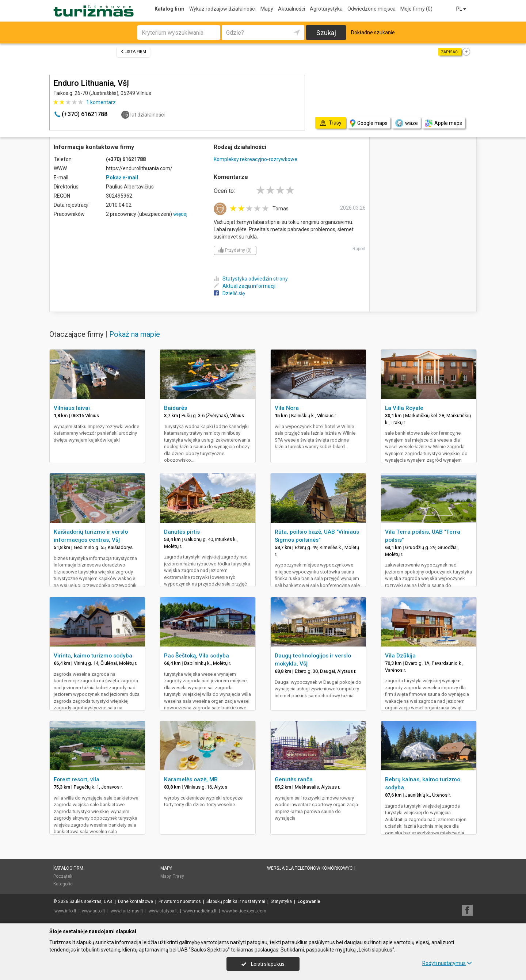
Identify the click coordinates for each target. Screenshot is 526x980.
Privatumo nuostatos (180, 901)
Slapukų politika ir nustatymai (236, 901)
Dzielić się (229, 293)
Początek (63, 876)
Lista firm (133, 52)
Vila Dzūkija (400, 656)
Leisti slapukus (263, 964)
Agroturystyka (326, 9)
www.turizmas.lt (127, 911)
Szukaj (326, 33)
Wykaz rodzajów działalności (222, 9)
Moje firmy (416, 9)
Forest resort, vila (77, 779)
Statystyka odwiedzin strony (251, 279)
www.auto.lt (94, 911)
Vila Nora (287, 408)
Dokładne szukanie (373, 33)
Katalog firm (169, 9)
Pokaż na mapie (135, 334)
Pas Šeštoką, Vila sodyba (197, 656)
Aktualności (291, 9)
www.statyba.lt (163, 911)
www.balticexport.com (244, 911)
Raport (359, 249)
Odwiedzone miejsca (371, 9)
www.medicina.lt (200, 911)
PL (462, 9)
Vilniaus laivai (72, 408)
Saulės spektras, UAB (91, 901)
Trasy (178, 876)
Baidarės (176, 408)
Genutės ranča (294, 779)
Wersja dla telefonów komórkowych (311, 868)
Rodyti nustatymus (447, 963)
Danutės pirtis (182, 532)
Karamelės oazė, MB (191, 779)
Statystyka (281, 901)
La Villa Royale (404, 408)
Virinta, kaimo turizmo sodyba (93, 656)
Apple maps (443, 123)
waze (406, 123)
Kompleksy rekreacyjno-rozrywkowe (256, 159)
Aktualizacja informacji (245, 286)
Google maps (369, 123)
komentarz (101, 102)
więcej (180, 214)
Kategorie (63, 884)
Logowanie (309, 901)
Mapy (267, 9)
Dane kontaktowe (136, 901)
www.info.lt (65, 911)
